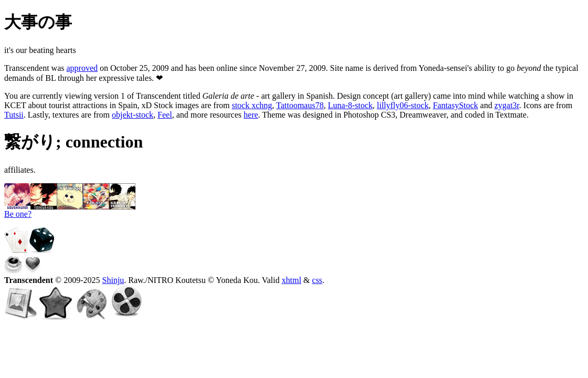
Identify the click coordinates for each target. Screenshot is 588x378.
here (251, 115)
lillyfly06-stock (403, 105)
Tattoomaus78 (300, 105)
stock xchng (252, 105)
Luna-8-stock (350, 105)
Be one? (18, 214)
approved (82, 68)
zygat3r (507, 105)
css (317, 280)
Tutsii (14, 115)
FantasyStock (455, 105)
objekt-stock (133, 115)
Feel (165, 115)
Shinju (113, 280)
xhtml (291, 280)
